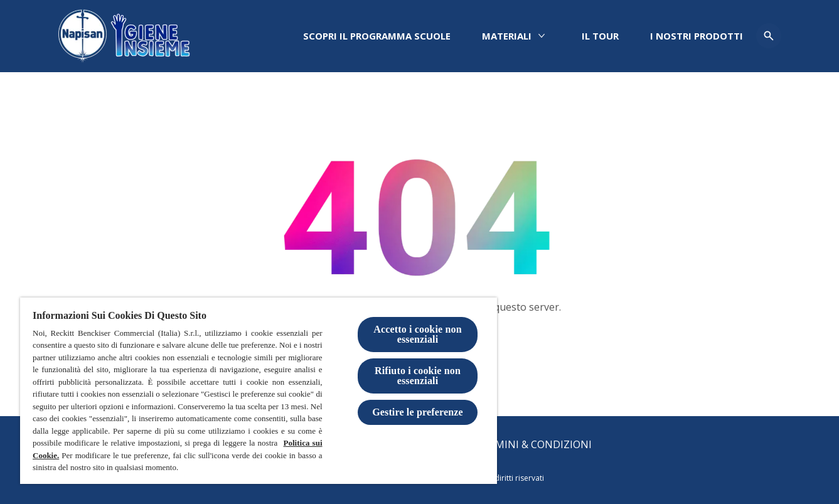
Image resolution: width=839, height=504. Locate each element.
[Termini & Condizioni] (534, 444)
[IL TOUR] (600, 36)
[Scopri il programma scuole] (377, 36)
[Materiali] (507, 36)
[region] (259, 391)
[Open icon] (769, 36)
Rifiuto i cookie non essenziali (418, 376)
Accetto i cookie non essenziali (418, 334)
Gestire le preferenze (418, 412)
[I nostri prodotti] (697, 36)
